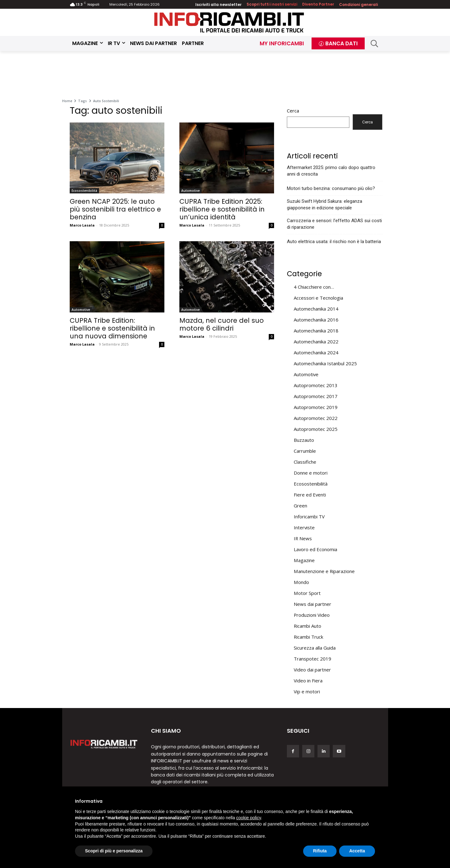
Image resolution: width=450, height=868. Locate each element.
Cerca (293, 111)
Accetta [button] (357, 851)
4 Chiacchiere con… (314, 287)
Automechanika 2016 (316, 320)
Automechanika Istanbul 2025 (325, 363)
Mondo (301, 582)
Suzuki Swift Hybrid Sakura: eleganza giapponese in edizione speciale (325, 205)
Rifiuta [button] (320, 851)
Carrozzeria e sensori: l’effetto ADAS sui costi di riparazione (334, 224)
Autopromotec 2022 (316, 418)
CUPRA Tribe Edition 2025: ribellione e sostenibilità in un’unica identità (222, 209)
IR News (303, 538)
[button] (375, 44)
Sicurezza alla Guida (315, 648)
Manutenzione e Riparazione (324, 571)
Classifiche (305, 462)
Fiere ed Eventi (310, 495)
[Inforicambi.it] (229, 22)
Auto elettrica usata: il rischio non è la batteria (334, 242)
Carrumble (305, 451)
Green (300, 506)
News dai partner (312, 604)
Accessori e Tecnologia (318, 298)
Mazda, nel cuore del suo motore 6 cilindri (222, 324)
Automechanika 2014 (316, 309)
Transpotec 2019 (312, 659)
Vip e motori (307, 691)
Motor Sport (307, 593)
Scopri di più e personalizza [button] (114, 851)
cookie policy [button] (249, 818)
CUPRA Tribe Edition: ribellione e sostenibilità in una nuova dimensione (112, 328)
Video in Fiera (308, 681)
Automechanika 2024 (316, 352)
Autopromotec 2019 (316, 407)
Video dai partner (312, 670)
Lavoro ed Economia (315, 549)
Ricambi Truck (308, 637)
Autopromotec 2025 (316, 429)
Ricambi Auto (307, 626)
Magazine (304, 560)
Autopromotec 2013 (316, 385)
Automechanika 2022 (316, 342)
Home (67, 101)
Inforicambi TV (309, 516)
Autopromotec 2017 (316, 396)
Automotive (190, 191)
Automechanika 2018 (316, 331)
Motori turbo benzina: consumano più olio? (331, 188)
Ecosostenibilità (84, 191)
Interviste (304, 527)
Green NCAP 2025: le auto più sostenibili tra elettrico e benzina (115, 209)
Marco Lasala (82, 225)
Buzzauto (304, 440)
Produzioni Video (312, 615)
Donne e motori (311, 473)
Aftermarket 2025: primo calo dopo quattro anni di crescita (331, 171)
